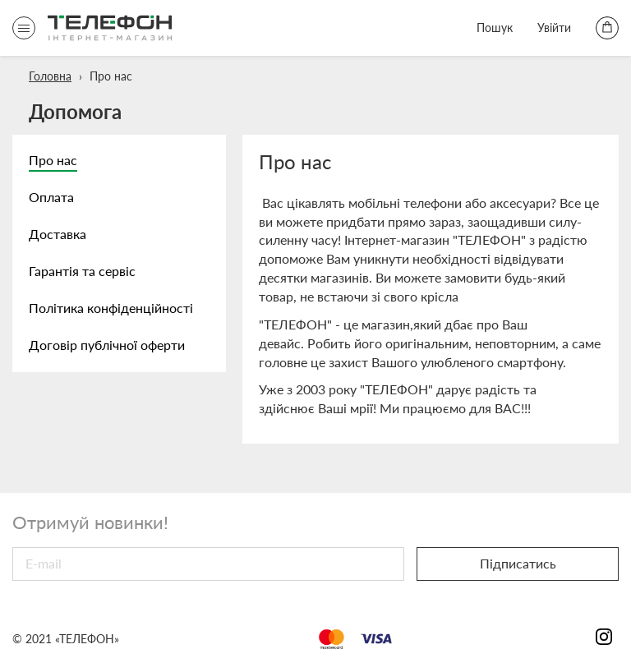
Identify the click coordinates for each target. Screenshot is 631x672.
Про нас (53, 160)
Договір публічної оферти (107, 345)
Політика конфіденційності (111, 308)
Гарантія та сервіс (82, 271)
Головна (50, 76)
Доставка (58, 234)
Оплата (51, 197)
